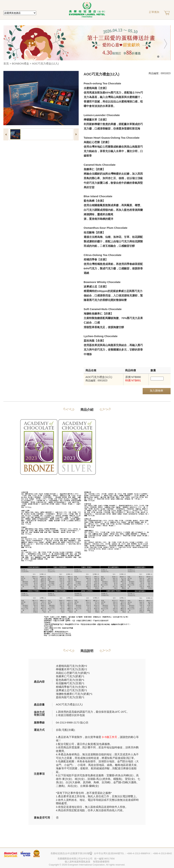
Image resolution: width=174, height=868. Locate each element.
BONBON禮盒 (21, 63)
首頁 (6, 63)
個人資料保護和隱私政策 (78, 862)
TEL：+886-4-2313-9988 (133, 853)
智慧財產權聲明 (101, 862)
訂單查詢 (154, 12)
